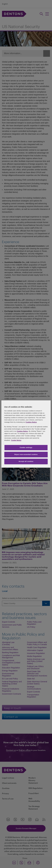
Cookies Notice (31, 422)
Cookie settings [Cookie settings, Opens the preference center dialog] (26, 447)
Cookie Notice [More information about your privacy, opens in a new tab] (16, 440)
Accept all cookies (26, 461)
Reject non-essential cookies (26, 454)
